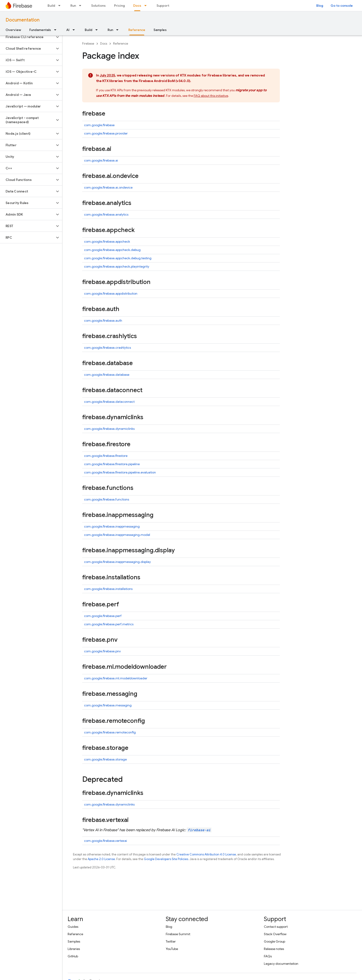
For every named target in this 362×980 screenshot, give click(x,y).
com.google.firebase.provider (106, 133)
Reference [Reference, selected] (137, 30)
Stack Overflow (275, 934)
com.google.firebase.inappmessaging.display (117, 562)
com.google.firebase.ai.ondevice (108, 187)
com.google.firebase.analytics (106, 214)
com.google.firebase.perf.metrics (109, 624)
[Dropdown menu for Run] (81, 6)
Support (163, 6)
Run (73, 6)
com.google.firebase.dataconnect (109, 402)
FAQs (268, 956)
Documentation (23, 20)
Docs (104, 44)
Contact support (276, 927)
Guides (73, 927)
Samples (160, 30)
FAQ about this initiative (211, 96)
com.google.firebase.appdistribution (111, 293)
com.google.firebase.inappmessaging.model (117, 535)
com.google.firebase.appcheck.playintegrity (117, 266)
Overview (13, 30)
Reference (121, 44)
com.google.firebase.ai (101, 160)
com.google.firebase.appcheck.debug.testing (118, 258)
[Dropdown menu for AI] (75, 30)
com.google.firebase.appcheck (107, 241)
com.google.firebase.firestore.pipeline (112, 464)
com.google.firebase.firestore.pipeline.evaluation (120, 472)
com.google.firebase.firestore (106, 456)
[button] (27, 37)
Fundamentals (40, 30)
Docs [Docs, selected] (137, 6)
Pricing (119, 6)
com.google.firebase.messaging (108, 705)
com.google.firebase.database (107, 375)
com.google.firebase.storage (105, 759)
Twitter (171, 941)
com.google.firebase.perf (103, 616)
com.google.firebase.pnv (102, 651)
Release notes (274, 949)
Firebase (88, 44)
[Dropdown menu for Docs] (147, 6)
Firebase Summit (178, 934)
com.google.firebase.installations (108, 589)
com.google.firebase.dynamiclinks (109, 429)
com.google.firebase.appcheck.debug (112, 250)
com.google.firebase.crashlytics (107, 348)
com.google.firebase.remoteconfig (110, 732)
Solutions (98, 6)
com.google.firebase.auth (103, 321)
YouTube (172, 949)
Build (51, 6)
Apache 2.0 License (101, 859)
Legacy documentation (281, 964)
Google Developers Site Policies (166, 859)
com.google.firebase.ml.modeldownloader (116, 678)
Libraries (74, 949)
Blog (320, 6)
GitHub (73, 956)
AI (68, 30)
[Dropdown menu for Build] (61, 6)
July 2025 (107, 75)
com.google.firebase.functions (107, 499)
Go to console (342, 6)
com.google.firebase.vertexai (106, 841)
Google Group (275, 941)
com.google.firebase (99, 125)
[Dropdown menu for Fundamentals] (57, 30)
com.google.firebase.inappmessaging (112, 526)
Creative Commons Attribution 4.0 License (206, 854)
